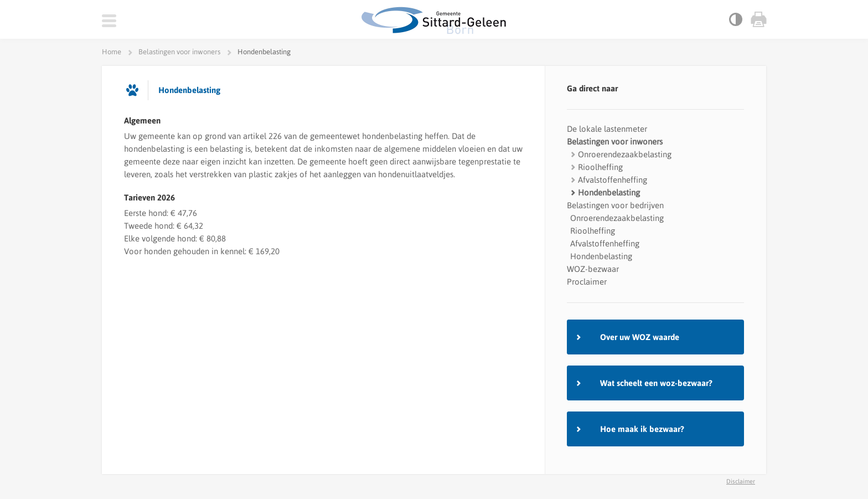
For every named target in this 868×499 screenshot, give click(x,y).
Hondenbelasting (609, 192)
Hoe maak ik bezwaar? (642, 429)
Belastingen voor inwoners (615, 142)
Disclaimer (741, 481)
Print (758, 19)
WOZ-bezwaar (593, 269)
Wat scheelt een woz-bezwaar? (656, 383)
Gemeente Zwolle (434, 20)
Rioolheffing (600, 167)
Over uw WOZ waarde (640, 337)
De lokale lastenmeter (607, 129)
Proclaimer (587, 282)
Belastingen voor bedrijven (615, 205)
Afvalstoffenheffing (613, 180)
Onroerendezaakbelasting (625, 154)
